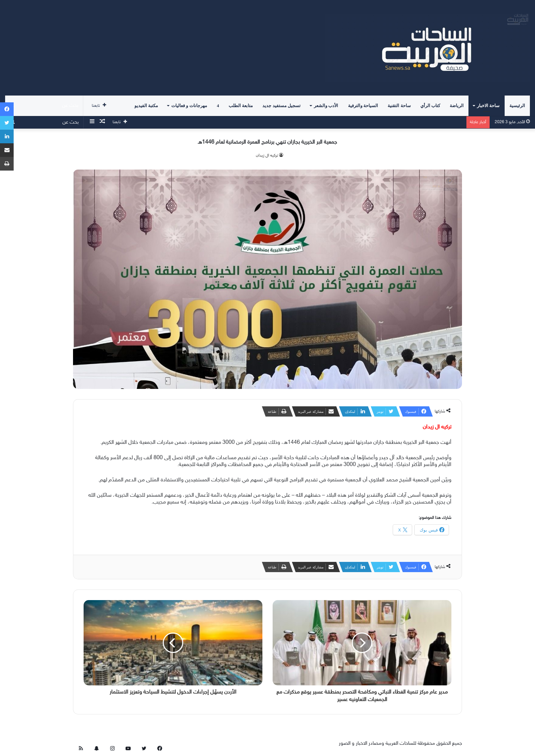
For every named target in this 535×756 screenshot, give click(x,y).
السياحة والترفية (363, 106)
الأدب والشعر (326, 106)
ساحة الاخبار (488, 106)
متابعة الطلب (241, 106)
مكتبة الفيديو (146, 106)
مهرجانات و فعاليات (189, 106)
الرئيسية (517, 106)
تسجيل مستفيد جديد (281, 106)
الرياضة (457, 106)
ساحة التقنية (399, 106)
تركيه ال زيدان (267, 156)
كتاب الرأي (430, 106)
